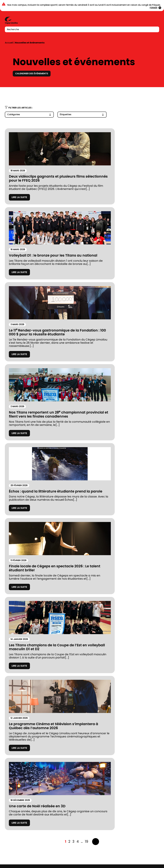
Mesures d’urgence (18, 803)
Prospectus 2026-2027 (20, 791)
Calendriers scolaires (67, 791)
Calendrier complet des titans (136, 504)
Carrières (59, 797)
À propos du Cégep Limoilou (23, 779)
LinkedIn (150, 859)
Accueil (9, 43)
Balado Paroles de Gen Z (68, 803)
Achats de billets (27, 558)
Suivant (96, 459)
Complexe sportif (64, 779)
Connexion (149, 20)
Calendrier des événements (34, 74)
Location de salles (17, 809)
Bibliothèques (61, 785)
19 (87, 459)
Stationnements (16, 797)
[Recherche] (155, 29)
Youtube (157, 858)
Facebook (145, 858)
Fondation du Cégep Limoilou (24, 785)
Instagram (139, 858)
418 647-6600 (12, 843)
